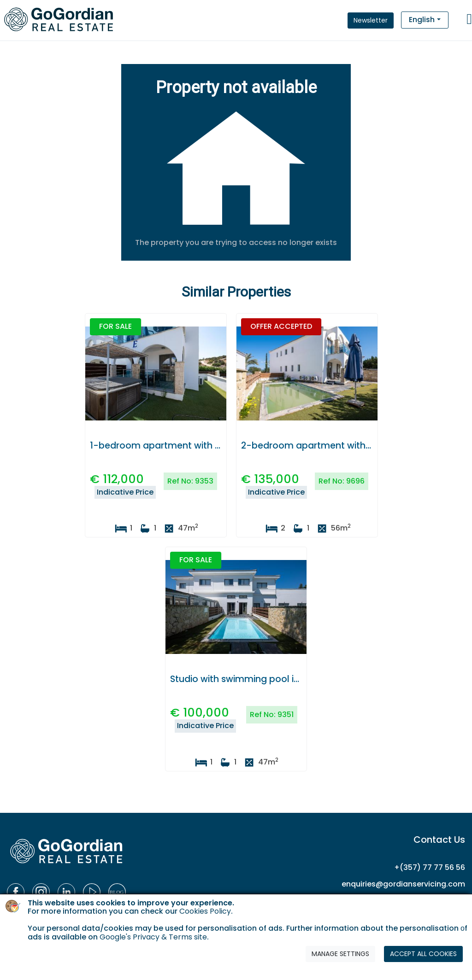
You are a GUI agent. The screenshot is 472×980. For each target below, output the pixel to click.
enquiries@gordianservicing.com (403, 884)
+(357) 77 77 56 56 (430, 867)
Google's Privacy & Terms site (153, 937)
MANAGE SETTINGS (340, 954)
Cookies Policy (205, 911)
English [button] (422, 20)
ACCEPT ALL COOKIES (423, 954)
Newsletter (371, 20)
